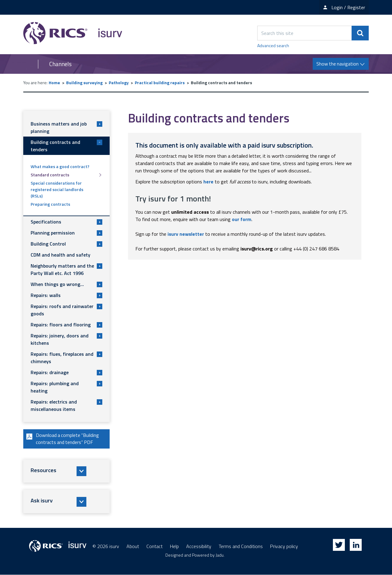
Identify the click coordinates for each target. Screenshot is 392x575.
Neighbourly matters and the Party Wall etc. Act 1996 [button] (66, 269)
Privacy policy (284, 547)
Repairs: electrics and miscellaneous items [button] (66, 405)
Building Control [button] (66, 244)
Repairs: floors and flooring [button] (66, 325)
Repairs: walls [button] (66, 295)
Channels (60, 64)
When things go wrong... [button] (66, 284)
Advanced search (273, 45)
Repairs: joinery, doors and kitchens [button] (66, 339)
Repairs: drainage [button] (66, 372)
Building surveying (84, 83)
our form (242, 219)
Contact (155, 547)
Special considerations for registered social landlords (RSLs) (57, 189)
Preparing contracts (50, 204)
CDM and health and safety (60, 255)
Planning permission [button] (66, 233)
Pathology (119, 83)
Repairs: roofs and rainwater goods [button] (66, 310)
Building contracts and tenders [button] (66, 146)
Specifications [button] (66, 222)
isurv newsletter (186, 234)
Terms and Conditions (241, 547)
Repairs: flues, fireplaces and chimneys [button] (66, 358)
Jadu (220, 555)
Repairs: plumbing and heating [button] (66, 387)
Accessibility (199, 547)
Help (174, 547)
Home (54, 83)
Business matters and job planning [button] (66, 127)
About (133, 547)
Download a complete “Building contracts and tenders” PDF (62, 439)
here (208, 182)
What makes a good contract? (60, 166)
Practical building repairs (160, 83)
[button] (66, 472)
